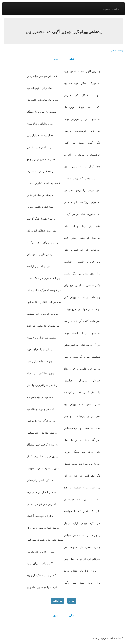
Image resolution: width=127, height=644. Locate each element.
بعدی (56, 59)
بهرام (72, 601)
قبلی (72, 59)
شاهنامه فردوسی (110, 9)
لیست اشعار (117, 50)
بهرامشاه (57, 601)
